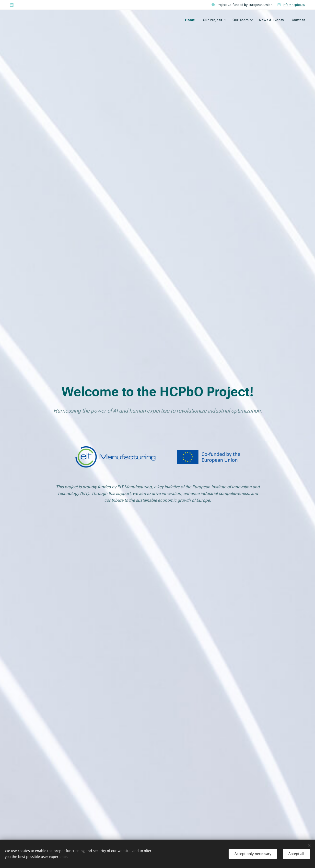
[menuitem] (190, 20)
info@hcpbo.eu (294, 5)
